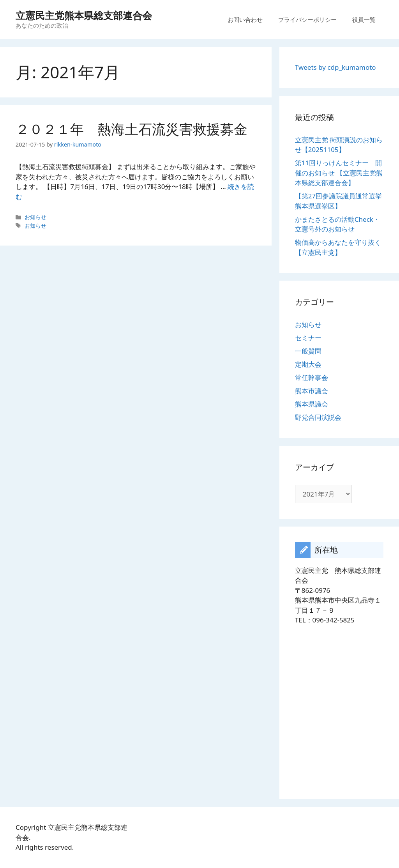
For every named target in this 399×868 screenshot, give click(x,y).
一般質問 (308, 351)
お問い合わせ (245, 19)
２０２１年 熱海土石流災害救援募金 (132, 129)
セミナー (308, 338)
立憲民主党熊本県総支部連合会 (84, 15)
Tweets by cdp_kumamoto (335, 67)
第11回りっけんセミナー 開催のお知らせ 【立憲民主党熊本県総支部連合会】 (339, 173)
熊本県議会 (312, 404)
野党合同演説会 (318, 417)
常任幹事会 (312, 377)
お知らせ (35, 217)
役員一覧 (364, 19)
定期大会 (308, 364)
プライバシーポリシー (307, 19)
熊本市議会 (312, 391)
